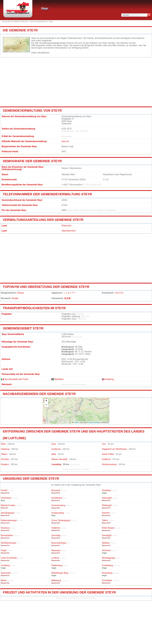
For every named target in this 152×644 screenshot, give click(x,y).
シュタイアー (70, 293)
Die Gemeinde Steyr (20, 30)
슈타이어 (119, 293)
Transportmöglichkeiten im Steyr (34, 308)
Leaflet (75, 423)
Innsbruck (56, 449)
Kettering (108, 379)
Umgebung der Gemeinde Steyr (31, 479)
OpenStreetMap (94, 423)
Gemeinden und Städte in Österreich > (16, 22)
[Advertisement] (76, 82)
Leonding (56, 464)
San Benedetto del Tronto (15, 379)
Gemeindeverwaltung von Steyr (32, 111)
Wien (3, 444)
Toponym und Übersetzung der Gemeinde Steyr (46, 287)
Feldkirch (106, 459)
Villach (4, 454)
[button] (46, 401)
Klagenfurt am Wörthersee (114, 449)
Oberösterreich (69, 231)
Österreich (67, 226)
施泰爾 (67, 298)
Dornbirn (5, 459)
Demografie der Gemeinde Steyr (32, 161)
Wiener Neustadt (59, 459)
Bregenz (5, 464)
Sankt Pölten (108, 454)
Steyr (45, 8)
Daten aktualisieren (40, 53)
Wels (54, 454)
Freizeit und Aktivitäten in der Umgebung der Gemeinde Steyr (59, 592)
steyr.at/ (65, 141)
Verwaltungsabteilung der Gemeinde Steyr (43, 220)
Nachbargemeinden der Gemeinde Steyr (39, 394)
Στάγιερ (20, 293)
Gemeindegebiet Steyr (23, 328)
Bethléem (58, 379)
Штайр (15, 298)
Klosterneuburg (109, 464)
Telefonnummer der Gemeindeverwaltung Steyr (47, 194)
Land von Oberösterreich (39, 22)
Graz (54, 444)
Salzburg (5, 449)
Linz (104, 444)
